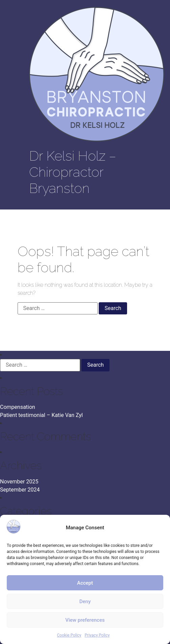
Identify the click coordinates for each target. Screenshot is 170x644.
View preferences (85, 620)
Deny (85, 601)
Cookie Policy (69, 635)
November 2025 (19, 482)
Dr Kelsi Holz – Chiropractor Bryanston (73, 172)
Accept (85, 583)
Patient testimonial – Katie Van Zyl (41, 415)
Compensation (18, 407)
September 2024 (20, 490)
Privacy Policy (97, 635)
